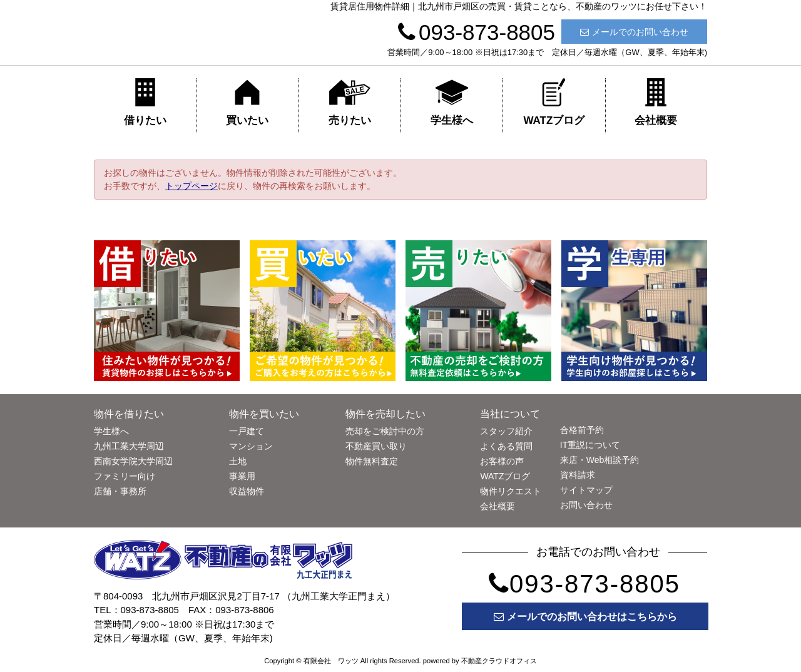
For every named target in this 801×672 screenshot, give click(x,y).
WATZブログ (554, 102)
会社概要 (656, 102)
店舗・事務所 (120, 491)
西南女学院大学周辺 (133, 461)
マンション (251, 446)
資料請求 (578, 475)
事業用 (242, 476)
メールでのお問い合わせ (634, 32)
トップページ (191, 186)
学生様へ (452, 102)
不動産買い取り (376, 446)
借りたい (145, 102)
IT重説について (590, 445)
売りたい (350, 102)
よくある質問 (506, 446)
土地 (238, 461)
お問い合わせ (586, 505)
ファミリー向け (125, 476)
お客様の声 (502, 461)
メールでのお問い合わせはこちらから (585, 617)
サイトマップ (586, 490)
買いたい (247, 102)
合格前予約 (582, 430)
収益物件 (247, 491)
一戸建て (247, 431)
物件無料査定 (372, 461)
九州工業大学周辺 (129, 446)
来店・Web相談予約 (600, 460)
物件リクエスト (511, 491)
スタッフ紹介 (506, 431)
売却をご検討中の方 (385, 431)
